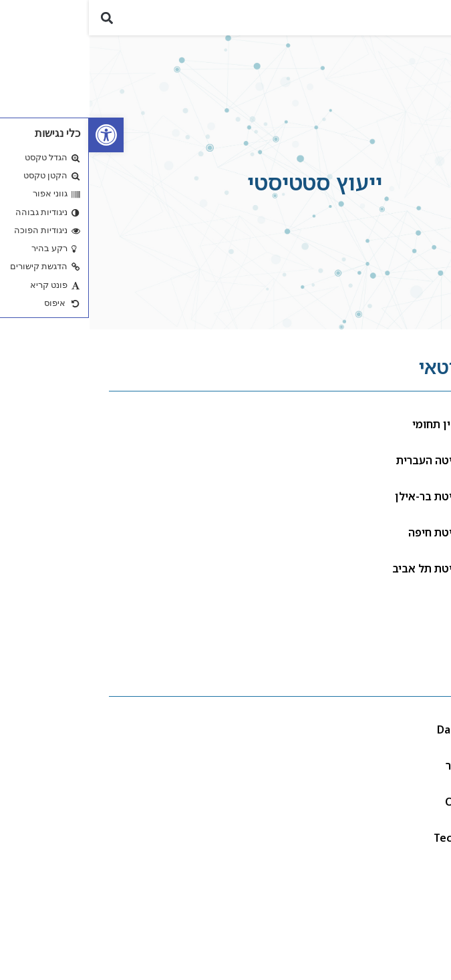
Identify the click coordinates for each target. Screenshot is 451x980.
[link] (17, 135)
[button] (433, 23)
